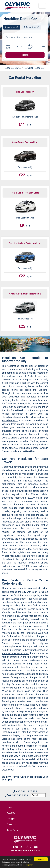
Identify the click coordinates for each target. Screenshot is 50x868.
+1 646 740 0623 (16, 795)
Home (9, 807)
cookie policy (28, 865)
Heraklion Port (10, 421)
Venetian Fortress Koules (15, 654)
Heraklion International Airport (17, 417)
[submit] (25, 55)
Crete (30, 376)
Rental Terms (12, 830)
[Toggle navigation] (42, 6)
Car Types (11, 819)
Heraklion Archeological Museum (19, 559)
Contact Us (12, 824)
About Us (11, 813)
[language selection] (38, 795)
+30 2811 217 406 (25, 791)
